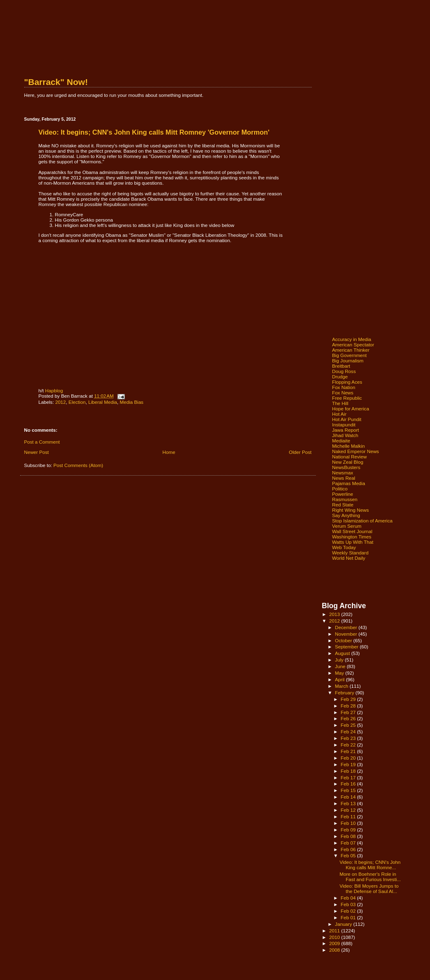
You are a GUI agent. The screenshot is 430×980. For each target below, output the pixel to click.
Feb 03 (349, 904)
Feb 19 (349, 764)
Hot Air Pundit (347, 419)
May (340, 673)
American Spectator (353, 345)
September (347, 647)
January (344, 924)
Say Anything (346, 515)
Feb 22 (349, 745)
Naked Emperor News (356, 451)
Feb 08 (349, 836)
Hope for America (351, 409)
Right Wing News (351, 510)
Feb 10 (349, 823)
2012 (60, 402)
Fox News (343, 393)
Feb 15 (349, 790)
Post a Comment (42, 442)
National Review (350, 457)
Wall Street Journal (352, 531)
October (344, 640)
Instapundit (344, 425)
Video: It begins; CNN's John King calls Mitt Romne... (370, 865)
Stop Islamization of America (362, 521)
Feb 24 (349, 732)
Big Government (350, 355)
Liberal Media (103, 402)
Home (169, 452)
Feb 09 (349, 830)
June (341, 666)
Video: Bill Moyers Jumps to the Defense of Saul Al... (369, 888)
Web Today (344, 547)
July (340, 660)
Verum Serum (347, 526)
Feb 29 (349, 699)
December (347, 627)
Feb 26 (349, 718)
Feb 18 (349, 771)
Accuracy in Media (352, 339)
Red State (343, 505)
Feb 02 (349, 911)
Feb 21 (349, 751)
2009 (335, 943)
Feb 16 (349, 784)
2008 (335, 950)
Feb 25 (349, 725)
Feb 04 (349, 898)
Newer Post (37, 452)
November (347, 634)
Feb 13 (349, 803)
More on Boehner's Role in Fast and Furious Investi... (370, 877)
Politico (340, 489)
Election (77, 402)
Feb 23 (349, 738)
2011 (335, 931)
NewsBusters (346, 467)
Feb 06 (349, 849)
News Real (344, 478)
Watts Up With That (353, 542)
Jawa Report (346, 430)
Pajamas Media (349, 483)
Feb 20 (349, 758)
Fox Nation (344, 387)
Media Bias (131, 402)
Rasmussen (345, 499)
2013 (335, 614)
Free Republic (347, 398)
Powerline (343, 494)
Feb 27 (349, 712)
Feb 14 (349, 797)
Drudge (340, 377)
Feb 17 (349, 777)
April (341, 679)
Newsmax (343, 473)
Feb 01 (349, 917)
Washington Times (352, 537)
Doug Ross (344, 371)
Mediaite (341, 441)
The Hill (340, 403)
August (343, 653)
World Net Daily (349, 558)
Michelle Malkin (349, 446)
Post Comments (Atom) (78, 465)
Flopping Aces (347, 382)
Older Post (300, 452)
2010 (335, 937)
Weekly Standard (351, 553)
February (345, 693)
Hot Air (339, 414)
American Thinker (351, 350)
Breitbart (341, 366)
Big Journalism (348, 361)
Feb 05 (349, 855)
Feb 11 (349, 816)
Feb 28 (349, 706)
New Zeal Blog (348, 462)
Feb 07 (349, 843)
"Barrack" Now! (56, 82)
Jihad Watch (345, 435)
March (343, 686)
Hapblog (54, 390)
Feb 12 (349, 810)
